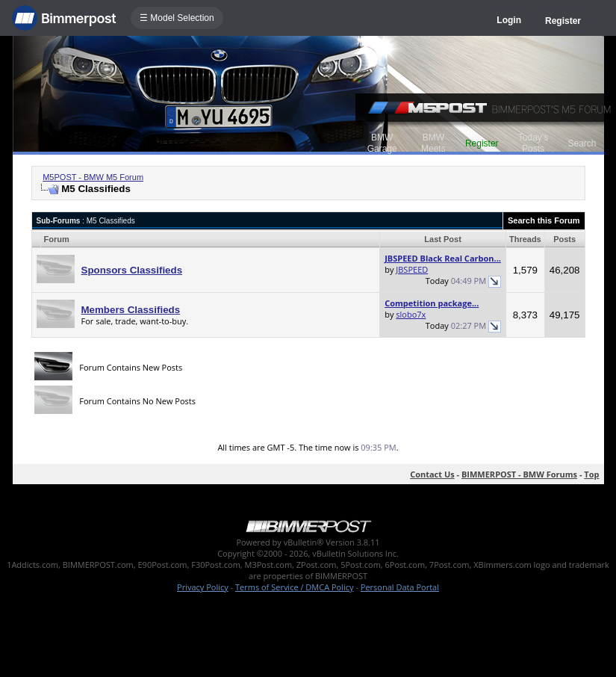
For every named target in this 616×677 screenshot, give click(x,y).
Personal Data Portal (400, 587)
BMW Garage (382, 143)
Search (582, 143)
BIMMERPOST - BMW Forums (519, 474)
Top (591, 474)
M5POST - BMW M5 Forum (93, 177)
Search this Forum (544, 220)
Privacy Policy (203, 587)
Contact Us (432, 474)
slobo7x (411, 314)
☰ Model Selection (177, 18)
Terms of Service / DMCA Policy (295, 587)
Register (563, 21)
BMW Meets (433, 143)
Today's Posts (533, 143)
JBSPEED (412, 269)
